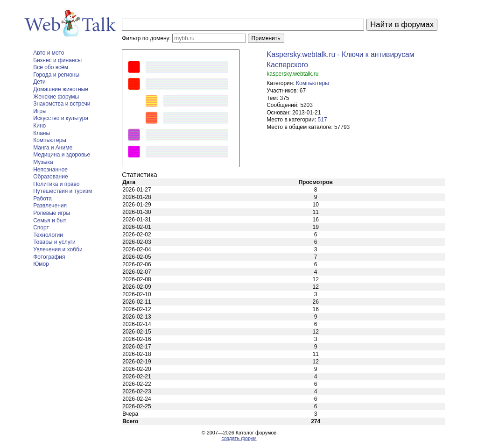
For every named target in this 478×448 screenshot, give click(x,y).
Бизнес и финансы (57, 60)
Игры (40, 111)
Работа (42, 199)
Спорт (41, 228)
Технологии (48, 235)
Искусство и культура (61, 118)
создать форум (239, 438)
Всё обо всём (51, 67)
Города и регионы (56, 75)
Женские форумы (56, 97)
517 (323, 120)
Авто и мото (49, 53)
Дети (39, 82)
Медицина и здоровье (62, 155)
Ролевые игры (52, 213)
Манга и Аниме (53, 148)
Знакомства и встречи (62, 104)
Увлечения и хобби (58, 249)
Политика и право (56, 184)
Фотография (49, 257)
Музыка (43, 162)
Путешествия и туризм (63, 191)
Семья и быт (50, 220)
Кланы (42, 133)
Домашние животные (61, 89)
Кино (39, 126)
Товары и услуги (54, 242)
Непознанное (50, 170)
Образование (50, 177)
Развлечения (50, 206)
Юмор (41, 264)
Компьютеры (50, 140)
